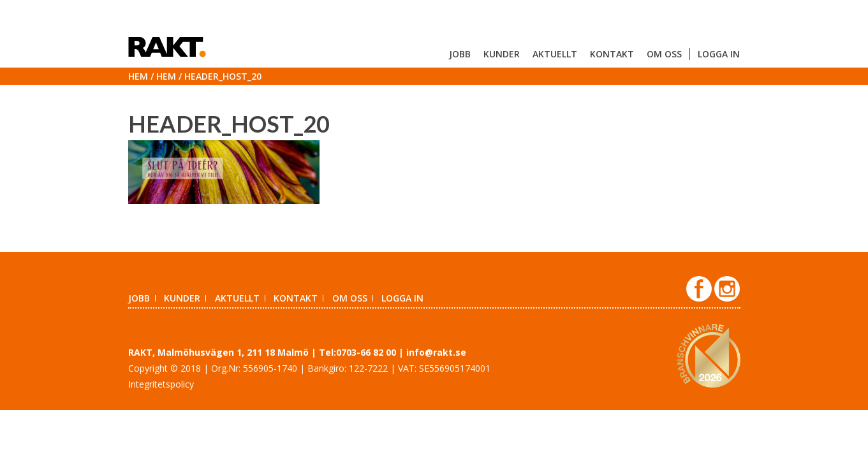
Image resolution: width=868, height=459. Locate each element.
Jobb (460, 54)
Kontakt (612, 54)
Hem (138, 76)
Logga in (719, 54)
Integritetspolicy (161, 384)
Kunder (502, 54)
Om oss (664, 54)
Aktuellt (555, 54)
